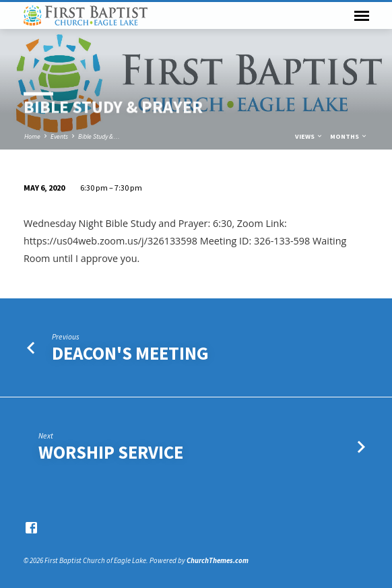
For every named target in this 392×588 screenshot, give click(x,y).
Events (59, 136)
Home (32, 136)
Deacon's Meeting (130, 353)
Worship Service (111, 452)
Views (309, 136)
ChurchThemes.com (218, 560)
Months (349, 136)
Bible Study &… (99, 136)
